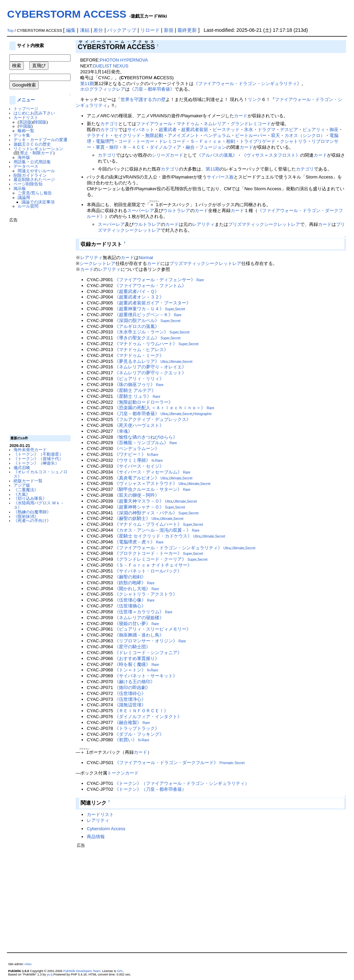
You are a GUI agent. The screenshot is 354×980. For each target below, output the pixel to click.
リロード (150, 30)
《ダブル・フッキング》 (139, 734)
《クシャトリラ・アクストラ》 (146, 594)
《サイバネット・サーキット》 (146, 676)
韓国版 (40, 122)
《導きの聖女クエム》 (137, 338)
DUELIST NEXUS (111, 66)
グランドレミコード (251, 124)
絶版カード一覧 (28, 481)
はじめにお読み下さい (34, 113)
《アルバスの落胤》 (217, 155)
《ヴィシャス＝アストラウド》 (146, 483)
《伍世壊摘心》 (130, 606)
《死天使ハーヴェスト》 (139, 425)
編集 (71, 30)
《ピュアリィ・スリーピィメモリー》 (153, 629)
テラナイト (98, 135)
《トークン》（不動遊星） (38, 454)
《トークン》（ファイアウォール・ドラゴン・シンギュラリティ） (182, 783)
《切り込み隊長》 (30, 498)
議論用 (24, 197)
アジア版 (22, 485)
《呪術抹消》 (26, 516)
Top (10, 30)
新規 (169, 30)
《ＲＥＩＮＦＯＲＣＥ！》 (141, 711)
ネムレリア (215, 124)
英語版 (25, 122)
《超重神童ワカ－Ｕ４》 (139, 309)
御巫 (334, 130)
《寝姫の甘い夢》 (132, 624)
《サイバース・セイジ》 (139, 466)
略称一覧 (26, 131)
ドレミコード (172, 141)
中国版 (25, 126)
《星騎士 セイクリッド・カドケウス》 (153, 536)
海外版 (24, 157)
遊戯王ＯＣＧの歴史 (32, 144)
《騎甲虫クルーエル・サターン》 (148, 489)
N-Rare (152, 455)
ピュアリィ (314, 130)
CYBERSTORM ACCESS (67, 14)
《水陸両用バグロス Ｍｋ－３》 (39, 505)
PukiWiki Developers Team (82, 971)
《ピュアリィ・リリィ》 (139, 379)
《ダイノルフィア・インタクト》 (148, 717)
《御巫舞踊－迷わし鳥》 (139, 635)
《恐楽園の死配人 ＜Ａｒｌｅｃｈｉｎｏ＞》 (160, 408)
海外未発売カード (30, 450)
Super (169, 309)
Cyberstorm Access (106, 829)
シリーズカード (167, 155)
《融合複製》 (128, 722)
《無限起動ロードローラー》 (144, 402)
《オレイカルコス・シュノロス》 (40, 474)
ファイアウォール (154, 124)
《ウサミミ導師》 (132, 460)
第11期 (87, 84)
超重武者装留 (195, 130)
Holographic (202, 414)
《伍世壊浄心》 (130, 699)
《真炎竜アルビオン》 (137, 478)
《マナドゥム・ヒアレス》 (141, 350)
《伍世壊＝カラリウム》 (139, 612)
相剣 (231, 141)
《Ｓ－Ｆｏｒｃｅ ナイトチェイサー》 (153, 565)
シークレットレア (97, 263)
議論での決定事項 (38, 202)
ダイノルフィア (165, 147)
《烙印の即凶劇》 (132, 688)
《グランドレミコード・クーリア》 (150, 559)
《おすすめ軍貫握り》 (137, 658)
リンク (255, 99)
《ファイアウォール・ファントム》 (150, 286)
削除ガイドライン (30, 175)
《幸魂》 (123, 431)
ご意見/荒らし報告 (35, 193)
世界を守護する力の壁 (143, 99)
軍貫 (100, 147)
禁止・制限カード (37, 153)
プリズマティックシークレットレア (264, 224)
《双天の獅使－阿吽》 (137, 495)
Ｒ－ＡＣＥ (134, 147)
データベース (26, 166)
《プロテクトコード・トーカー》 (148, 553)
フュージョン (213, 147)
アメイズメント (183, 135)
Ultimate (175, 362)
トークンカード (123, 773)
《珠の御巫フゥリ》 (135, 384)
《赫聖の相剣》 (130, 577)
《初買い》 (126, 740)
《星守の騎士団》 (132, 647)
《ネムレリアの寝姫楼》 (139, 618)
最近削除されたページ (34, 179)
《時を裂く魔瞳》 (132, 664)
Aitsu (28, 964)
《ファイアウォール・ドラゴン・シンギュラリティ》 (248, 84)
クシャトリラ (294, 141)
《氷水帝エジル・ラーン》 (141, 332)
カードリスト (26, 117)
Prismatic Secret (232, 763)
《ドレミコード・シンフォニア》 (148, 653)
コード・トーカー (136, 141)
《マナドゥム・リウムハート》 (146, 344)
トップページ (26, 108)
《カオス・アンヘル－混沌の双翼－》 (153, 530)
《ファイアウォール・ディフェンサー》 (155, 280)
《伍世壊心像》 (130, 600)
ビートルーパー (251, 135)
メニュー (26, 100)
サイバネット (141, 130)
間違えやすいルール (36, 171)
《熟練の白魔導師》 (32, 512)
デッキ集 (22, 135)
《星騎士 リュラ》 (133, 396)
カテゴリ (109, 124)
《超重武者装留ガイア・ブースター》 (153, 303)
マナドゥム (188, 124)
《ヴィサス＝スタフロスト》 (271, 155)
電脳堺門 (105, 141)
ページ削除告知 (28, 184)
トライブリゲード (258, 141)
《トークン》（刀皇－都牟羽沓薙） (150, 789)
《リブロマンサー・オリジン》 (146, 641)
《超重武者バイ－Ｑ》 (137, 291)
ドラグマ (267, 130)
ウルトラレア (177, 210)
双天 (276, 135)
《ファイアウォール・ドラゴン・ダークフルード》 (166, 763)
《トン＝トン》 (130, 670)
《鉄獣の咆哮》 (130, 583)
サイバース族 (220, 177)
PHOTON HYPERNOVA (124, 60)
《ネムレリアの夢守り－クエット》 (150, 373)
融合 (190, 147)
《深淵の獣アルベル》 (137, 320)
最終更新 (187, 30)
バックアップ (122, 30)
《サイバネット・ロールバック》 (148, 571)
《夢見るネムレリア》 (137, 361)
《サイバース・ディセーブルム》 (148, 472)
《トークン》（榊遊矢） (36, 463)
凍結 (85, 30)
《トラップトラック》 (137, 728)
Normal (146, 258)
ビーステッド (226, 130)
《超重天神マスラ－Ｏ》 (139, 501)
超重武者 (168, 130)
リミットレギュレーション (38, 149)
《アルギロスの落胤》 (137, 326)
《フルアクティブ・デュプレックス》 (153, 419)
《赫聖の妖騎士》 (132, 518)
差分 (98, 30)
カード (241, 116)
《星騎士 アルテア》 (135, 390)
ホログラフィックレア (103, 89)
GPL (120, 971)
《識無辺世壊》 (130, 705)
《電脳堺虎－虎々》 (135, 542)
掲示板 (20, 188)
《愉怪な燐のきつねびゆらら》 (146, 437)
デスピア (289, 130)
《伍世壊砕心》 (130, 693)
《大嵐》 (22, 494)
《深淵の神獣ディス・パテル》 (146, 513)
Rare (200, 280)
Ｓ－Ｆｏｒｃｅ (206, 141)
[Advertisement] (37, 326)
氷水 (249, 130)
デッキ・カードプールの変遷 (40, 140)
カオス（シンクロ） (305, 135)
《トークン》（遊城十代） (38, 459)
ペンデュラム (217, 135)
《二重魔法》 (26, 490)
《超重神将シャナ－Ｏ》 (139, 507)
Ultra (164, 362)
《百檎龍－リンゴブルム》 (141, 443)
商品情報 (96, 837)
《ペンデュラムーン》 (137, 448)
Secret (180, 309)
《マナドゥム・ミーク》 (139, 355)
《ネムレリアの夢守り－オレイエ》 (150, 367)
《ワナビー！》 (130, 454)
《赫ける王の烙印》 (135, 682)
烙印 (114, 147)
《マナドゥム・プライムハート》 (148, 524)
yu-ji (50, 974)
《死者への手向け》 (32, 520)
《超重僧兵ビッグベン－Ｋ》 (144, 315)
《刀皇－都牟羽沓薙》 (152, 89)
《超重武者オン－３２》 (139, 297)
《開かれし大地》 (132, 589)
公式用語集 (40, 162)
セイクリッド (127, 135)
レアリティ (203, 224)
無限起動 (154, 135)
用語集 (20, 162)
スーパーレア (141, 210)
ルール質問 (28, 206)
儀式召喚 (22, 468)
